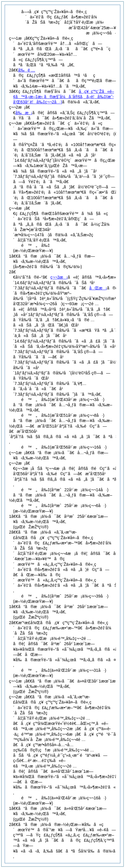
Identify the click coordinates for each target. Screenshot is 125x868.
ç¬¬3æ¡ (59, 277)
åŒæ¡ (98, 288)
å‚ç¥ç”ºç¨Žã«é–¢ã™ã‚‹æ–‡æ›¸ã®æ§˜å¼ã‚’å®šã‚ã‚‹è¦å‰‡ (64, 97)
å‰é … (27, 70)
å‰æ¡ (24, 113)
